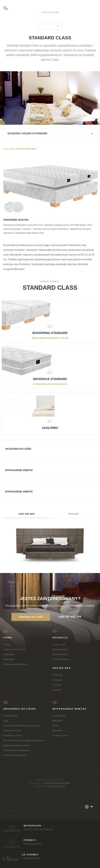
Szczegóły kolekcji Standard (27, 133)
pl (89, 807)
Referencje (9, 659)
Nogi (6, 721)
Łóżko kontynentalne (14, 649)
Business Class (60, 649)
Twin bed (73, 514)
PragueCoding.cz (57, 786)
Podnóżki (57, 731)
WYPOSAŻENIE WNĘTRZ (19, 470)
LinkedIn (57, 690)
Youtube (57, 685)
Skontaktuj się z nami (31, 617)
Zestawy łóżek (60, 735)
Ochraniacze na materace (17, 750)
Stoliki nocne (59, 716)
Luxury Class (59, 645)
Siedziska (57, 721)
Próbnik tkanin (11, 716)
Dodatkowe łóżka (13, 735)
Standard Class (60, 654)
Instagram (58, 680)
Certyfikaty (9, 654)
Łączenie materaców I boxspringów (22, 726)
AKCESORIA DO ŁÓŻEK (18, 449)
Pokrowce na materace (15, 755)
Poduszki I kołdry (12, 731)
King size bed (27, 514)
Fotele (56, 726)
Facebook (58, 675)
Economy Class (60, 659)
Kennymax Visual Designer (57, 783)
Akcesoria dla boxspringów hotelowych (24, 740)
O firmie (7, 645)
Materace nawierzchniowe (17, 745)
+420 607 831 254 (70, 617)
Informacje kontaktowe (15, 664)
